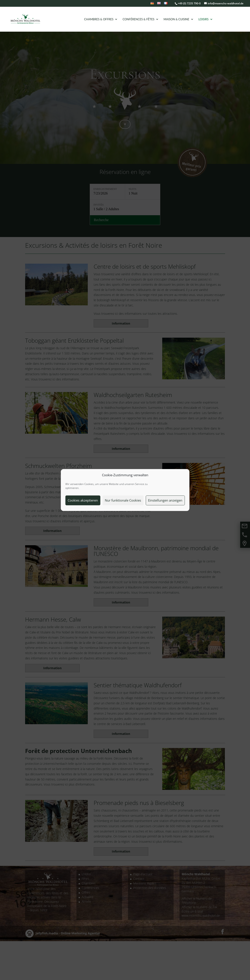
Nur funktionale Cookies (123, 500)
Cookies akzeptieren (83, 500)
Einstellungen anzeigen (165, 500)
